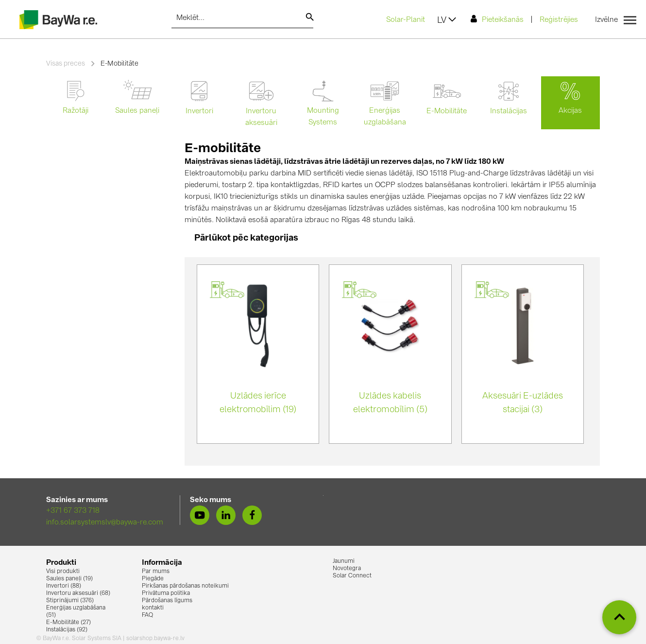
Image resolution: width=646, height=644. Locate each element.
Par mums (156, 572)
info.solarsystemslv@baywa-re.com (105, 523)
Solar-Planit (406, 20)
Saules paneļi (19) (69, 579)
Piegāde (153, 579)
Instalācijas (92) (67, 630)
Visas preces (66, 64)
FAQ (147, 615)
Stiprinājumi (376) (70, 601)
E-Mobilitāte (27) (68, 623)
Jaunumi (344, 561)
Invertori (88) (64, 586)
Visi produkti (63, 572)
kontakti (153, 608)
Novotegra (347, 569)
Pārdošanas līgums (167, 601)
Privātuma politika (166, 593)
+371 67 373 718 (73, 511)
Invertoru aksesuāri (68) (78, 593)
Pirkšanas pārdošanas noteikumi (185, 586)
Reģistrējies (559, 20)
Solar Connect (352, 576)
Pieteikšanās (497, 19)
